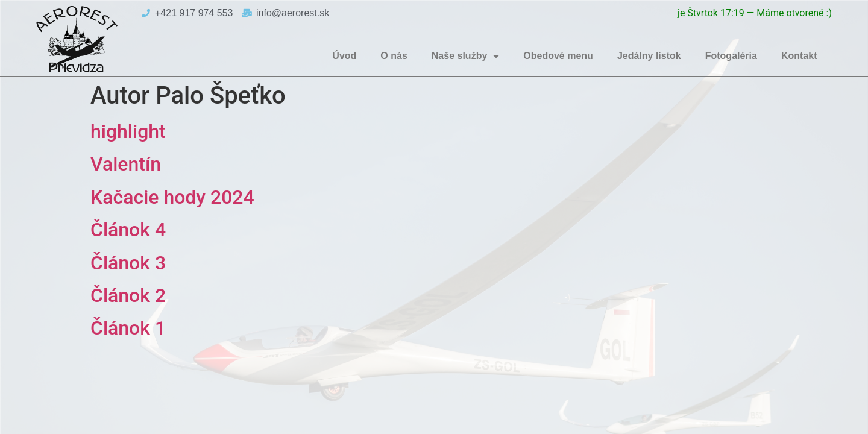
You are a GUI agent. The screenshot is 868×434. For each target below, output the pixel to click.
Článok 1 (128, 328)
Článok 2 (128, 295)
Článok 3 (128, 263)
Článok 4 (128, 230)
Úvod (344, 56)
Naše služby (465, 56)
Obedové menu (558, 56)
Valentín (126, 164)
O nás (394, 56)
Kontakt (799, 56)
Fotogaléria (731, 56)
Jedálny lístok (649, 56)
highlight (128, 131)
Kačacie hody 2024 (172, 197)
